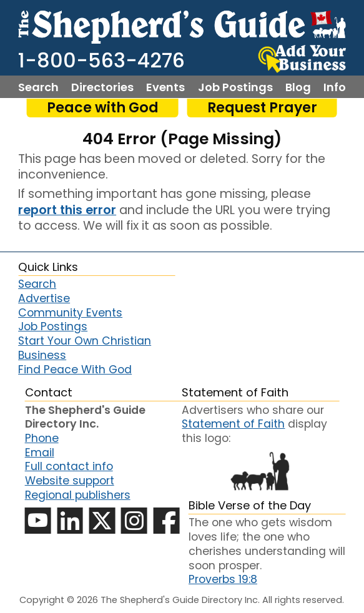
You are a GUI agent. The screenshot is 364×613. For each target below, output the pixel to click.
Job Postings (235, 87)
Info (335, 87)
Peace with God (103, 108)
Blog (298, 87)
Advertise (44, 299)
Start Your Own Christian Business (85, 348)
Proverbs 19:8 (223, 579)
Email (40, 453)
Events (165, 87)
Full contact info (69, 466)
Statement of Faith (233, 424)
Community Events (70, 313)
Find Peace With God (75, 370)
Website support (70, 481)
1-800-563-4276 (101, 60)
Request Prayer (262, 108)
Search (38, 87)
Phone (42, 438)
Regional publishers (78, 495)
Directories (102, 87)
